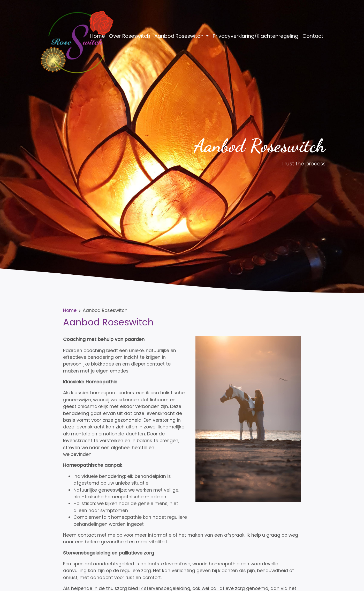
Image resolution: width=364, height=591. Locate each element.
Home (98, 36)
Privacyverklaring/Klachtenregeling (256, 36)
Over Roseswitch (130, 36)
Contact (313, 36)
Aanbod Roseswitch (180, 36)
